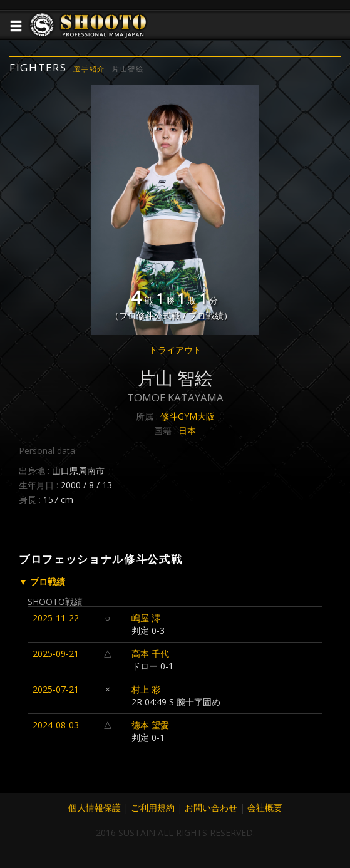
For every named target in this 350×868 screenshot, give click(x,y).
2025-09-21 (56, 654)
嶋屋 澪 (146, 618)
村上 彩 (146, 689)
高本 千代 (150, 654)
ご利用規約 (153, 808)
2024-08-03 (56, 725)
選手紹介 (89, 69)
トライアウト (175, 350)
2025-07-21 (56, 689)
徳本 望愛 (150, 725)
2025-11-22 (56, 618)
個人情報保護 (95, 808)
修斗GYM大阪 (188, 416)
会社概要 (265, 808)
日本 (187, 431)
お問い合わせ (211, 808)
